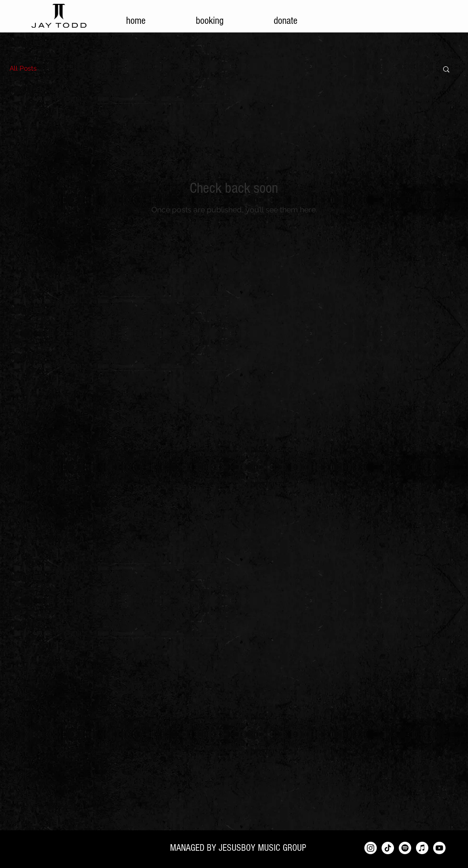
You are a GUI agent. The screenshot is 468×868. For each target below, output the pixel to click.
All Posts (23, 68)
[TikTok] (388, 848)
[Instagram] (371, 848)
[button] (446, 70)
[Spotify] (405, 848)
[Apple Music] (422, 848)
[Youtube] (439, 848)
